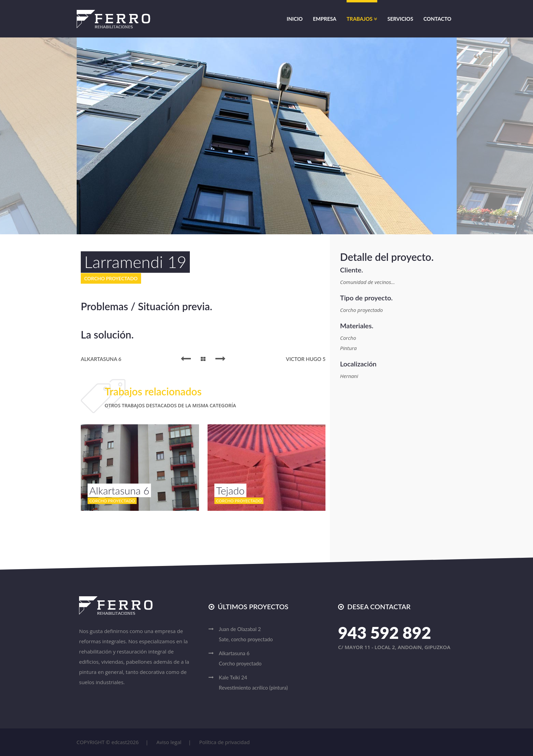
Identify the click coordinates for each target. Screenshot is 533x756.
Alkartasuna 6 (272, 659)
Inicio (295, 19)
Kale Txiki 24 (272, 683)
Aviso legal (169, 742)
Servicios (400, 19)
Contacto (437, 19)
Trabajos (362, 19)
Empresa (325, 19)
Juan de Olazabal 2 (272, 635)
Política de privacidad (225, 742)
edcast (119, 742)
